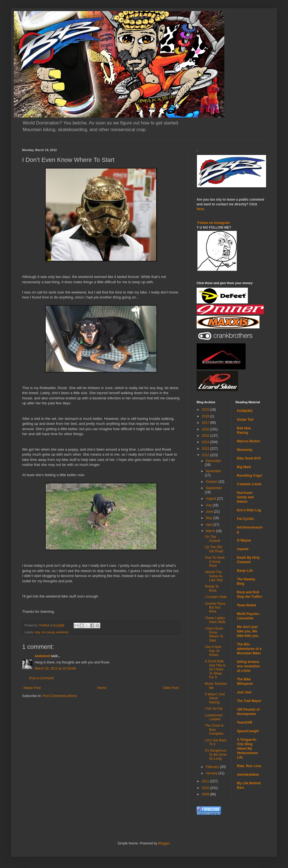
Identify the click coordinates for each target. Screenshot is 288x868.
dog (37, 632)
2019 (206, 410)
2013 (206, 449)
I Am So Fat (214, 709)
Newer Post (32, 688)
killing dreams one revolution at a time (249, 666)
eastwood (42, 656)
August (211, 499)
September (214, 488)
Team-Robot (247, 605)
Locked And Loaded (214, 717)
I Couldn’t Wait (216, 597)
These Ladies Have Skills (215, 620)
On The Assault (212, 539)
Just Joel (244, 692)
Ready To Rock (212, 588)
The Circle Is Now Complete (214, 730)
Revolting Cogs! (250, 476)
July (209, 505)
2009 (206, 794)
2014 (206, 442)
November (213, 471)
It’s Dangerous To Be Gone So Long (216, 755)
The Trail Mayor (249, 701)
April (209, 525)
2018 (206, 416)
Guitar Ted (245, 420)
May (209, 518)
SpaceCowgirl (248, 731)
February (213, 767)
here (200, 209)
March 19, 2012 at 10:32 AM (55, 668)
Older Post (171, 688)
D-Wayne (244, 540)
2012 (206, 455)
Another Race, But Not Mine (216, 608)
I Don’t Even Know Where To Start (214, 635)
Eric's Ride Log (249, 510)
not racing (48, 632)
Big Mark (244, 467)
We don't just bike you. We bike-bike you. (248, 631)
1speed (243, 549)
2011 (206, 781)
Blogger (164, 843)
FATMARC (245, 411)
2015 (206, 436)
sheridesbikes (248, 775)
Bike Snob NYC (249, 458)
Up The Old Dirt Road (214, 549)
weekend (62, 632)
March (211, 531)
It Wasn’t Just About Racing (215, 698)
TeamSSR (245, 723)
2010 (206, 788)
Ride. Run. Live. (250, 766)
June (210, 512)
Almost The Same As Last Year (214, 576)
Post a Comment (41, 678)
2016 (206, 429)
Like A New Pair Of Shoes (213, 651)
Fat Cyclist (245, 519)
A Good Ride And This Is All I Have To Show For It (215, 669)
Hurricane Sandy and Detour (245, 497)
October (212, 482)
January (212, 773)
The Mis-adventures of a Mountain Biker (249, 649)
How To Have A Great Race (215, 562)
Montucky (245, 450)
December (213, 461)
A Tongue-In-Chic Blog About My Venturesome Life (247, 749)
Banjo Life (245, 571)
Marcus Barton (249, 441)
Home (102, 688)
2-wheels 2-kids (249, 484)
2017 (206, 423)
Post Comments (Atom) (60, 696)
